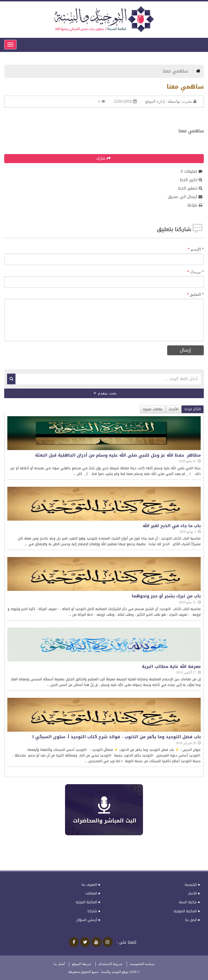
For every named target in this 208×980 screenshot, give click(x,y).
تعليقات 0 (192, 172)
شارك (103, 158)
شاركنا (92, 911)
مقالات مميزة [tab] (153, 409)
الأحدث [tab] (173, 409)
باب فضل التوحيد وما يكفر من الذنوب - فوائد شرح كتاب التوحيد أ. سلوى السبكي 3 (116, 737)
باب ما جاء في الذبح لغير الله (172, 526)
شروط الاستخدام (110, 964)
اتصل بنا (191, 920)
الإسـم (197, 249)
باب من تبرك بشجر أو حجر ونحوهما (166, 596)
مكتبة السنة (188, 902)
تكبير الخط (191, 180)
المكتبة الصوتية (185, 911)
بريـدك (197, 272)
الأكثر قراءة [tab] (193, 409)
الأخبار (193, 893)
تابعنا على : (127, 942)
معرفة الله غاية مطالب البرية (171, 667)
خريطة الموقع (82, 964)
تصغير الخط (190, 188)
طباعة (195, 205)
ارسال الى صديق (185, 197)
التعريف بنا (89, 885)
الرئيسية (191, 885)
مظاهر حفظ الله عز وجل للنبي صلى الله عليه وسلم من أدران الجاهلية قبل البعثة (118, 455)
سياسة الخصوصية (142, 964)
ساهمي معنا (176, 71)
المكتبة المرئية (86, 902)
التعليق (197, 294)
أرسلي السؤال (87, 920)
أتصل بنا (59, 964)
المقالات (91, 893)
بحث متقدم (105, 393)
